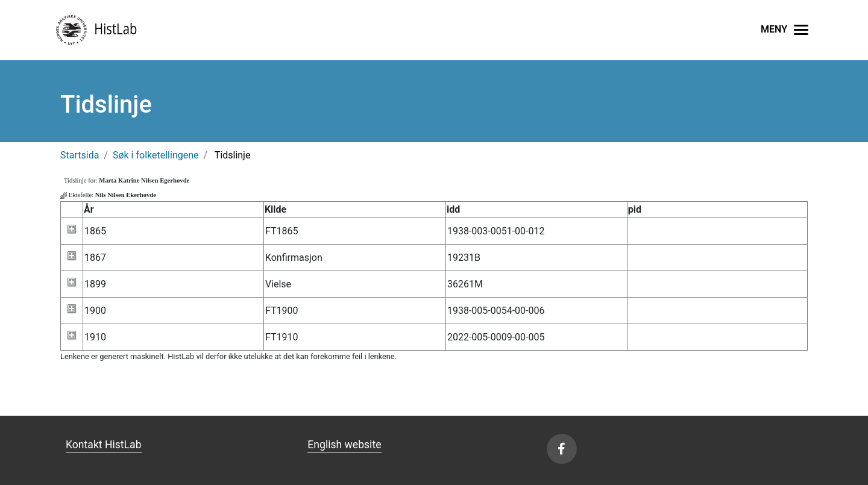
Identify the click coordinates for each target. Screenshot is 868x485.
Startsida (80, 155)
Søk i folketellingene (156, 155)
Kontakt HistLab (104, 445)
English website (344, 445)
